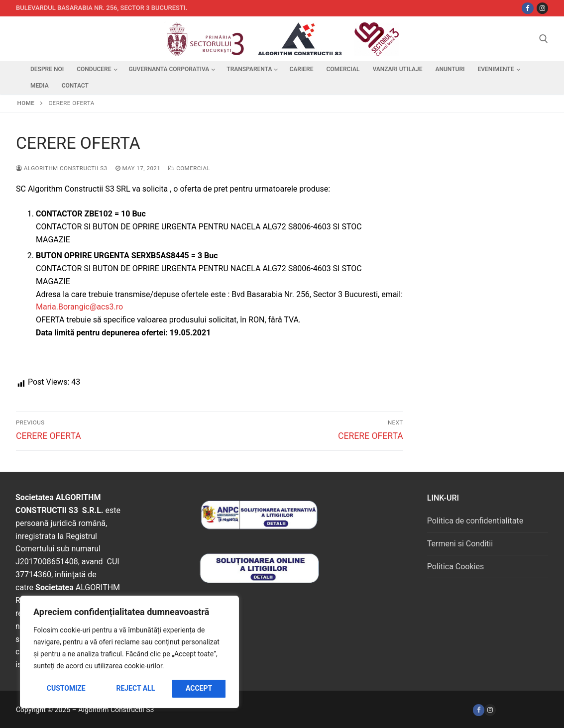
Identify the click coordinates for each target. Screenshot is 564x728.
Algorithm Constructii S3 (62, 168)
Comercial (189, 168)
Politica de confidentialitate (475, 521)
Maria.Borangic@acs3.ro (79, 307)
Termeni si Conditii (460, 544)
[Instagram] (542, 8)
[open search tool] (544, 39)
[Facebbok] (527, 8)
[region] (129, 652)
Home (26, 103)
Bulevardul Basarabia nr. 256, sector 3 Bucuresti (101, 8)
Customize (66, 688)
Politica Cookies (455, 567)
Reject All (135, 688)
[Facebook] (479, 710)
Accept (199, 688)
